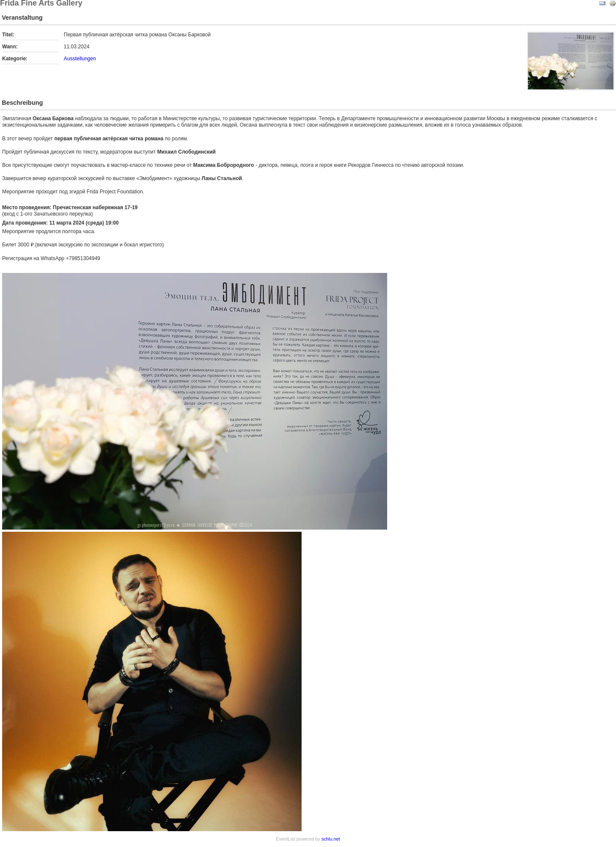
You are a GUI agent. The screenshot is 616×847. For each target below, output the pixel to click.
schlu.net (331, 839)
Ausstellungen (80, 59)
